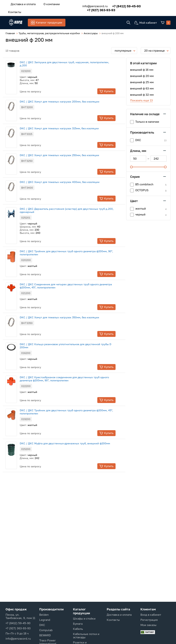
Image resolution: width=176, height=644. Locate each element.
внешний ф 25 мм (142, 75)
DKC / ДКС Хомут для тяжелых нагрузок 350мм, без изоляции (66, 311)
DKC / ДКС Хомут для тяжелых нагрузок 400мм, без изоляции (67, 175)
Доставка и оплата (21, 3)
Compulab (46, 630)
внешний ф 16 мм (142, 62)
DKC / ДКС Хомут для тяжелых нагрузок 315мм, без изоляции (66, 121)
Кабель (78, 629)
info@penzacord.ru (92, 3)
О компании (46, 3)
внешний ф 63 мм (142, 81)
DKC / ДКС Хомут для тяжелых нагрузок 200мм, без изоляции (67, 94)
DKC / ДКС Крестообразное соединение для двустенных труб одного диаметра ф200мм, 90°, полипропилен (71, 372)
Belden (44, 615)
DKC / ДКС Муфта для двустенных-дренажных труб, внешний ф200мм (72, 437)
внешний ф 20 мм (142, 69)
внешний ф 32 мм (142, 87)
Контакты (66, 3)
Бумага (78, 624)
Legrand (45, 620)
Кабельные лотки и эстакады (86, 636)
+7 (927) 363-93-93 (156, 4)
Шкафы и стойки (84, 618)
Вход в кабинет (151, 615)
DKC (42, 625)
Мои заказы (148, 625)
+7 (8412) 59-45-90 (123, 4)
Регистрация (149, 620)
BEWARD (45, 635)
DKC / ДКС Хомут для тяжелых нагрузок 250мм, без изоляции (66, 148)
